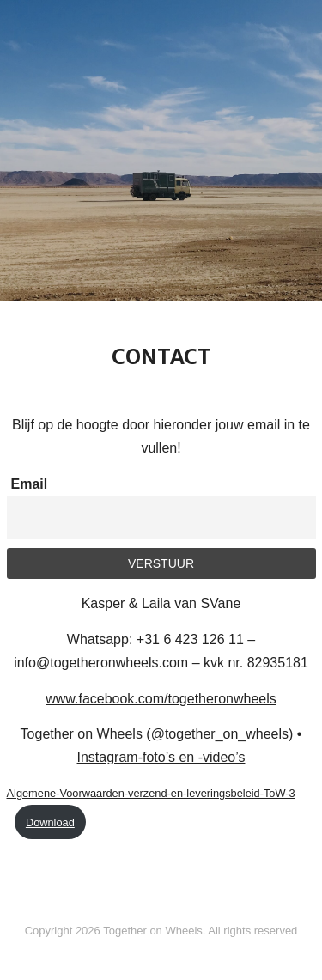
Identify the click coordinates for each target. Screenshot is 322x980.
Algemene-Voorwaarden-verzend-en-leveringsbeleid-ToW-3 (151, 793)
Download (50, 822)
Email (30, 484)
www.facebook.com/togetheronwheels (161, 699)
